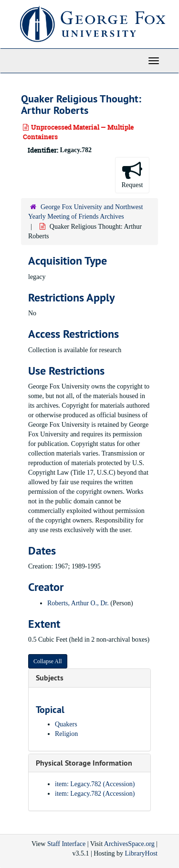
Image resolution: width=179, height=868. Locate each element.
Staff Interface (66, 844)
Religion (66, 734)
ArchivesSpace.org (129, 844)
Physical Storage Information (84, 763)
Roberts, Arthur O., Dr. (78, 603)
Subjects (50, 678)
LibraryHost (141, 853)
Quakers (66, 724)
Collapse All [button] (48, 661)
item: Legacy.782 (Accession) (95, 784)
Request (132, 174)
